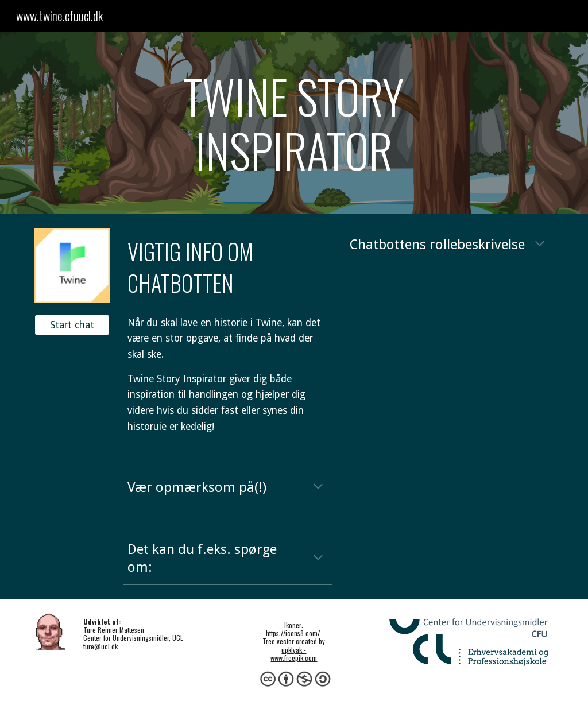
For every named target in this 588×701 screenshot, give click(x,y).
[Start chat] (72, 325)
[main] (294, 123)
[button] (540, 245)
